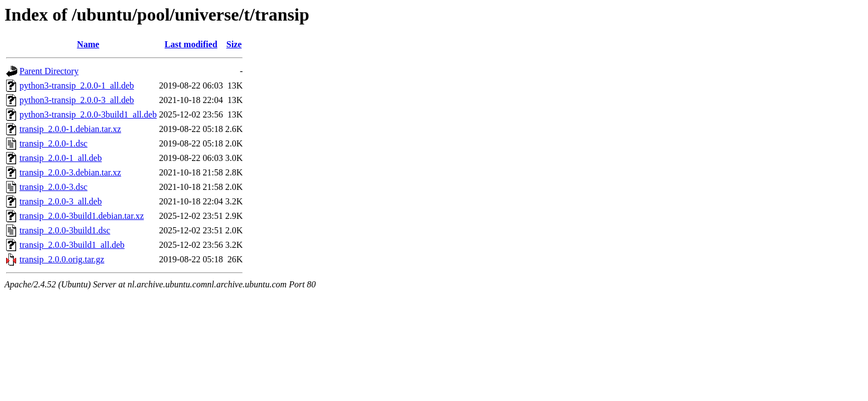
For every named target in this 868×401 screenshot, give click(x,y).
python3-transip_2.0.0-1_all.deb (77, 85)
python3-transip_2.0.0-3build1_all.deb (88, 114)
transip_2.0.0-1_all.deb (61, 158)
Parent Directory (49, 71)
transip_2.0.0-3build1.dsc (65, 230)
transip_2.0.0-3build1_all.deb (72, 245)
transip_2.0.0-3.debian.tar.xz (70, 172)
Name (88, 44)
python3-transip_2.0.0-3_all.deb (77, 100)
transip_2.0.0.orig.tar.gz (62, 259)
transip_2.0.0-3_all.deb (61, 201)
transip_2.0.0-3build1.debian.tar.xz (82, 216)
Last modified (191, 44)
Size (234, 44)
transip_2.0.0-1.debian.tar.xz (70, 129)
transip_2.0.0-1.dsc (53, 143)
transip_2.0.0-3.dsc (53, 187)
